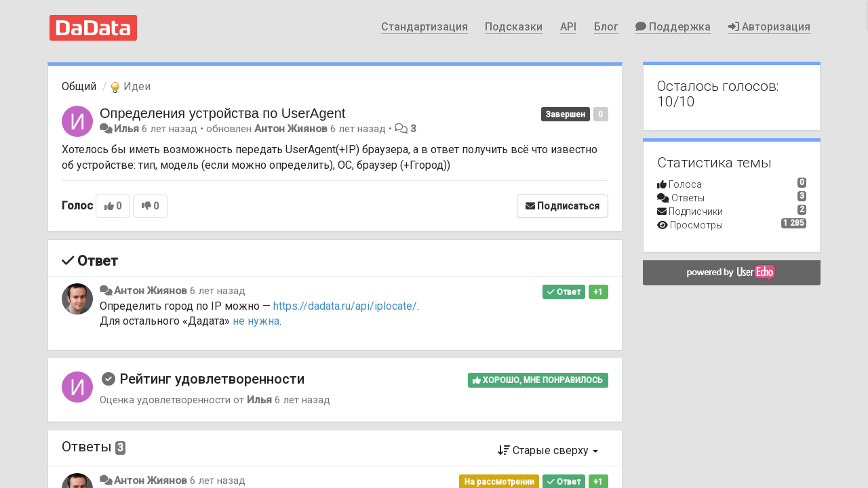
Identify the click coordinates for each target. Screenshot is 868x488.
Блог (606, 27)
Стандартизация (425, 27)
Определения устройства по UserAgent (222, 113)
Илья (126, 129)
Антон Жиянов (291, 129)
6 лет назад (218, 291)
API (568, 27)
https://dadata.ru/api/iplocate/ (345, 306)
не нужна (256, 321)
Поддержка (673, 27)
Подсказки (514, 27)
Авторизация (769, 27)
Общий (79, 86)
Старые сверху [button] (548, 450)
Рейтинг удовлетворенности (212, 379)
